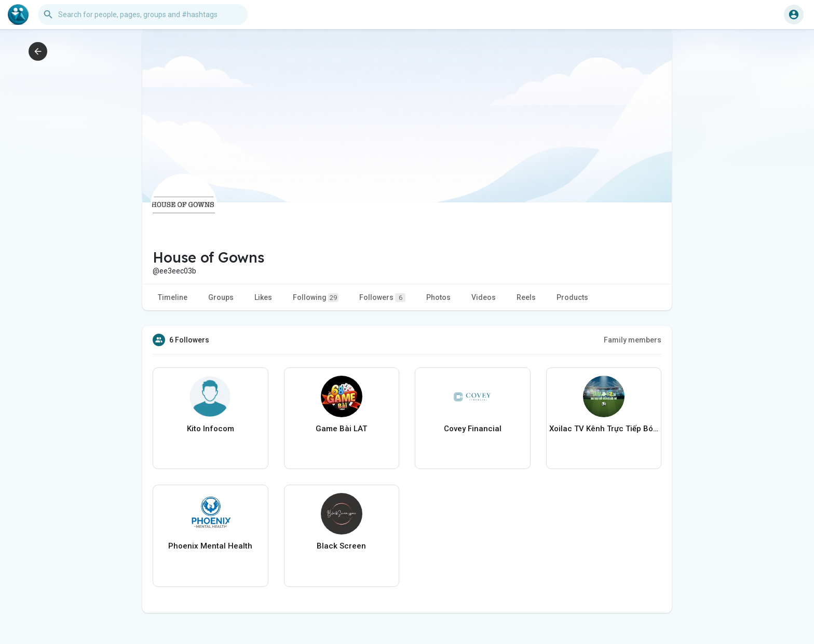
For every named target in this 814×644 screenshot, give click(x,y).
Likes (263, 297)
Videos (484, 297)
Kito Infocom (211, 429)
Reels (526, 297)
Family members (633, 340)
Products (572, 297)
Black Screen (341, 546)
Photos (438, 297)
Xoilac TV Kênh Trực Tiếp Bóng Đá (604, 429)
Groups (221, 297)
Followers (382, 298)
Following (316, 298)
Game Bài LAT (341, 429)
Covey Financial (473, 429)
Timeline (173, 297)
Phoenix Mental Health (210, 546)
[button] (143, 15)
